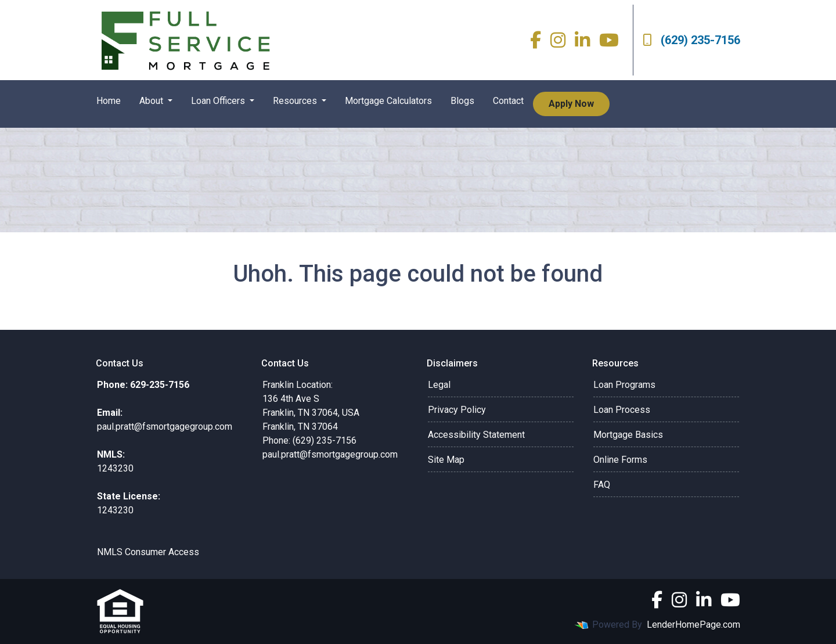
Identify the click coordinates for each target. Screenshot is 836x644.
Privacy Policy (457, 410)
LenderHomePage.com (693, 625)
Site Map (446, 460)
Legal (439, 385)
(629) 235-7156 (691, 40)
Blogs (462, 101)
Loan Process (622, 410)
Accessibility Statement (476, 435)
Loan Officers (219, 101)
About (152, 101)
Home (109, 101)
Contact (508, 101)
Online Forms (620, 460)
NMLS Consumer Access (148, 552)
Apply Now (571, 104)
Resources (296, 101)
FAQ (602, 485)
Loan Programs (624, 385)
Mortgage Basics (628, 435)
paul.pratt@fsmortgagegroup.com (330, 454)
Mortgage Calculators (388, 101)
